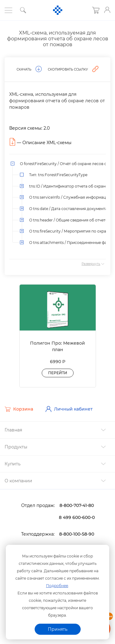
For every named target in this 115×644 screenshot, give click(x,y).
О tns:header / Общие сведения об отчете (68, 220)
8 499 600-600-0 (77, 517)
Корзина (19, 409)
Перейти (58, 373)
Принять (58, 629)
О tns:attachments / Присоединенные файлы (72, 243)
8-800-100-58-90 (77, 534)
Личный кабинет (69, 409)
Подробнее (57, 586)
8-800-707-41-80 (77, 505)
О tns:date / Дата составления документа (68, 209)
